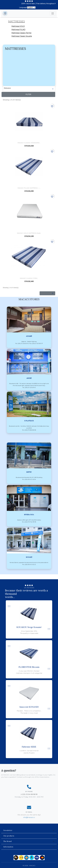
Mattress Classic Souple (22, 36)
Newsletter (8, 830)
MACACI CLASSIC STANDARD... (29, 143)
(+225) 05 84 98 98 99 (29, 794)
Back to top (47, 293)
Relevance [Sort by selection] (29, 89)
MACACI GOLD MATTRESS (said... (29, 233)
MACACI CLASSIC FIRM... (29, 278)
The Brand (7, 841)
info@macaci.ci (29, 817)
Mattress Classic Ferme (21, 33)
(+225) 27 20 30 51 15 (46, 7)
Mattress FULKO (18, 30)
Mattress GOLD (18, 26)
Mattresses (16, 21)
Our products (9, 836)
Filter (28, 94)
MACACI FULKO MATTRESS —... (29, 188)
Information (8, 847)
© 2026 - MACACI (29, 866)
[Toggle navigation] (53, 13)
